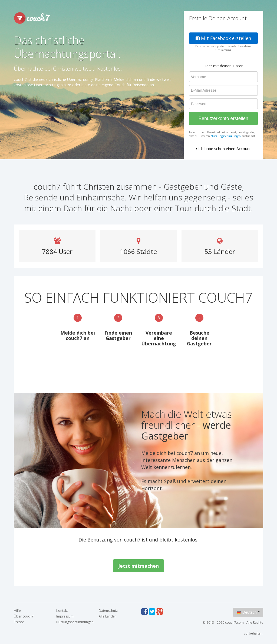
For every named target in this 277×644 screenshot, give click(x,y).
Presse (19, 622)
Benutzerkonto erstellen (223, 118)
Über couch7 (24, 616)
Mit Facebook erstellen (223, 38)
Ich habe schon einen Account (223, 149)
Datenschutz (108, 611)
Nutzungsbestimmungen (75, 622)
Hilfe (17, 611)
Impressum (65, 616)
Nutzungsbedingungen (226, 136)
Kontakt (62, 611)
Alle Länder (107, 616)
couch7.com (234, 622)
